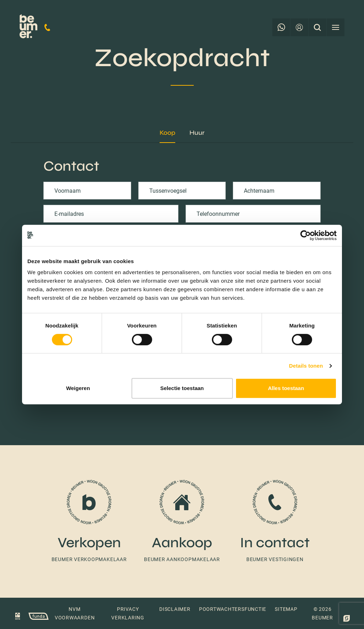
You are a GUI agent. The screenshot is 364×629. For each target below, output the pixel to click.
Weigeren (78, 388)
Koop (167, 133)
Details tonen (306, 366)
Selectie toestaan (182, 388)
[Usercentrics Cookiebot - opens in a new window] (306, 235)
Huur (197, 133)
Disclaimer (175, 609)
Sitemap (286, 609)
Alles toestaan (286, 388)
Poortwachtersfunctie (233, 609)
